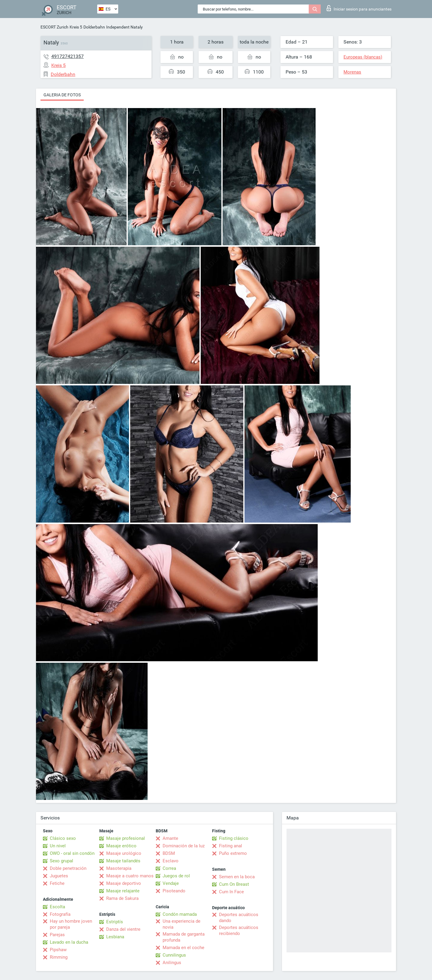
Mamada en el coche (183, 948)
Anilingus (172, 963)
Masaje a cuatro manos (130, 876)
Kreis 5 (76, 27)
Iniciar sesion (359, 8)
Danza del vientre (123, 929)
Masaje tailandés (123, 861)
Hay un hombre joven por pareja (71, 924)
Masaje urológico (124, 853)
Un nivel (58, 846)
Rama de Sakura (122, 898)
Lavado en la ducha (69, 942)
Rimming (59, 957)
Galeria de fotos (62, 95)
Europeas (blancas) (363, 57)
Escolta (57, 907)
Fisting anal (231, 846)
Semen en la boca (237, 877)
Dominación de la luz (184, 846)
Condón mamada (180, 914)
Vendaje (171, 883)
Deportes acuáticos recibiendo (239, 930)
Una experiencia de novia (181, 924)
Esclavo (171, 861)
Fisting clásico (234, 838)
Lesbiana (115, 937)
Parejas (57, 935)
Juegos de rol (176, 876)
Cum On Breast (234, 884)
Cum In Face (231, 892)
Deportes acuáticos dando (239, 918)
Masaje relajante (123, 891)
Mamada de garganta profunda (184, 937)
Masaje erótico (121, 846)
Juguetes (59, 876)
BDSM (169, 853)
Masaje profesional (126, 838)
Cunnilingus (174, 955)
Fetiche (57, 883)
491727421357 (67, 56)
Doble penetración (68, 868)
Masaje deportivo (124, 883)
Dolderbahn (94, 27)
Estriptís (115, 922)
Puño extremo (233, 853)
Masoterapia (119, 868)
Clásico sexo (63, 838)
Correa (169, 868)
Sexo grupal (61, 861)
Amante (170, 838)
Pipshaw (58, 950)
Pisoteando (174, 891)
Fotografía (60, 914)
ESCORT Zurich (54, 27)
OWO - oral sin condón (72, 853)
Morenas (352, 72)
